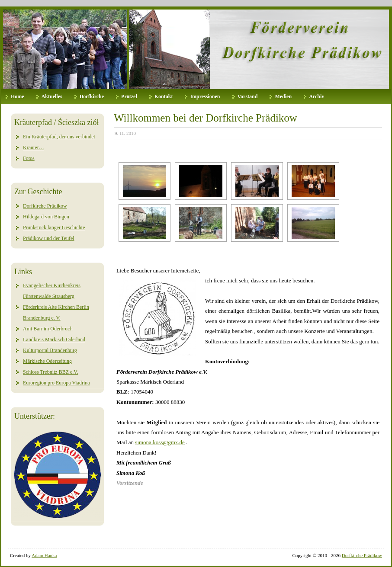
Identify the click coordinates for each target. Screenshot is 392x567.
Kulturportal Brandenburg (50, 350)
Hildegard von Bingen (46, 217)
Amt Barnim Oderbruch (48, 329)
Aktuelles (52, 96)
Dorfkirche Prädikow (45, 206)
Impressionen (205, 96)
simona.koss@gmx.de (160, 442)
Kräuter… (34, 147)
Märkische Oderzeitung (47, 361)
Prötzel (129, 96)
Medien (283, 96)
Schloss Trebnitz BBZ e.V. (50, 372)
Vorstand (248, 96)
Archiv (316, 96)
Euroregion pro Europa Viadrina (56, 383)
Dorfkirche (92, 96)
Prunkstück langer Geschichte (54, 227)
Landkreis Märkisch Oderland (54, 340)
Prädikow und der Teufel (49, 238)
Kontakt (164, 96)
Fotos (29, 158)
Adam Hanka (44, 555)
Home (18, 96)
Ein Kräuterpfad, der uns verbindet (59, 137)
